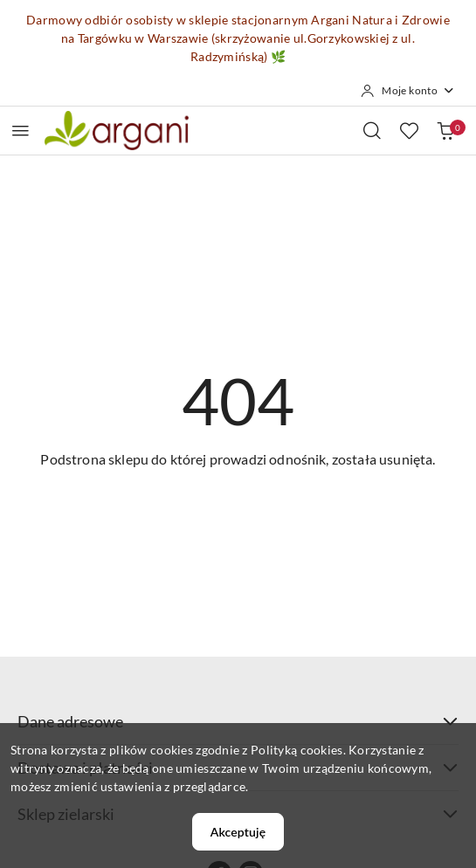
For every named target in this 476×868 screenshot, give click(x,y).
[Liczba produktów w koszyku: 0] (445, 130)
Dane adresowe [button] (238, 721)
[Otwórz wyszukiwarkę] (372, 130)
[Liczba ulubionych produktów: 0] (409, 130)
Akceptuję (238, 832)
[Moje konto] (408, 91)
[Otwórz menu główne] (21, 131)
